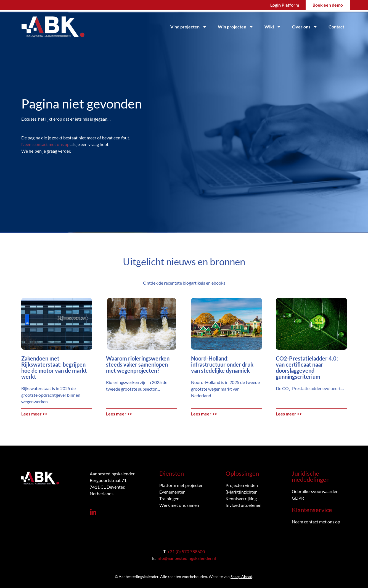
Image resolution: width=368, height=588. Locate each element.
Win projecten (236, 27)
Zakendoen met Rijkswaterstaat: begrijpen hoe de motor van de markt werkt (54, 367)
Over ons (305, 27)
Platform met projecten (181, 485)
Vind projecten (189, 27)
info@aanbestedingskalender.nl (186, 558)
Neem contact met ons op (45, 144)
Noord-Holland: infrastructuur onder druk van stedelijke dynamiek (222, 364)
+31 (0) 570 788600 (186, 551)
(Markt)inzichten (242, 492)
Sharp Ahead (241, 577)
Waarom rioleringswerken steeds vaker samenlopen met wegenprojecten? (138, 364)
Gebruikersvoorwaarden (315, 491)
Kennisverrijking (241, 498)
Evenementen (172, 492)
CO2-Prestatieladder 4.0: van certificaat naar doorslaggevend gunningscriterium (307, 367)
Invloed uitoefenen (243, 505)
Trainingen (169, 498)
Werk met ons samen (179, 505)
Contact (336, 27)
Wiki (273, 27)
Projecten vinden (242, 485)
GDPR (298, 498)
